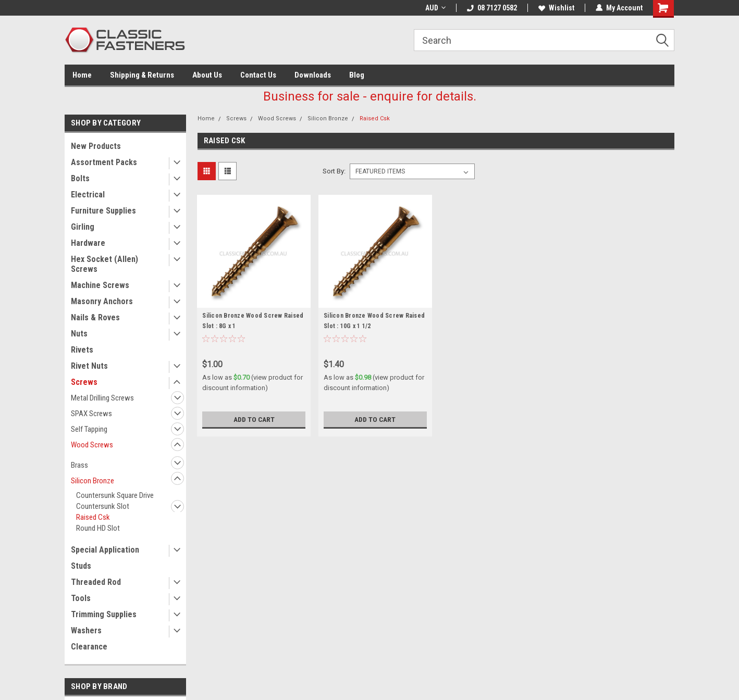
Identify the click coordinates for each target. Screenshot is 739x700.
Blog (357, 75)
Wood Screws (92, 445)
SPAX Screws (91, 414)
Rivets (82, 350)
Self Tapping (89, 429)
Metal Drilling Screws (102, 398)
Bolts (80, 178)
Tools (81, 598)
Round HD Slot (98, 528)
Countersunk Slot (103, 506)
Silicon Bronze (93, 481)
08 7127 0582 (492, 8)
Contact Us (258, 75)
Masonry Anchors (102, 301)
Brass (79, 465)
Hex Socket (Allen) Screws (104, 264)
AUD (435, 8)
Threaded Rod (96, 582)
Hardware (88, 243)
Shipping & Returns (142, 75)
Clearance (89, 647)
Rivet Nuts (89, 366)
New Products (96, 146)
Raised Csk (93, 517)
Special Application (105, 550)
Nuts (79, 334)
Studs (81, 566)
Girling (83, 227)
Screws (84, 382)
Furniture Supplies (103, 211)
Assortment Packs (104, 162)
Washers (86, 630)
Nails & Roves (95, 317)
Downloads (313, 75)
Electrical (88, 195)
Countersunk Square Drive (115, 495)
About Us (207, 75)
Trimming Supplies (104, 614)
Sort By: (334, 171)
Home (82, 75)
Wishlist (556, 8)
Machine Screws (100, 285)
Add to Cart (254, 419)
